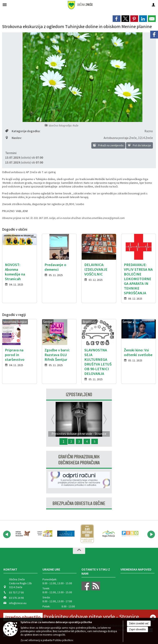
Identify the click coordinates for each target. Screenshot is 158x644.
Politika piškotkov (63, 640)
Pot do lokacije (139, 145)
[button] (7, 534)
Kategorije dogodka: (23, 131)
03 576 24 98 (16, 598)
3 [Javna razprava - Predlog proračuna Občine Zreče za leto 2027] (79, 441)
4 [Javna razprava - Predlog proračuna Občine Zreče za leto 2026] (87, 441)
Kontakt (10, 569)
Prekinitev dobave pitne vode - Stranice (91, 617)
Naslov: (14, 138)
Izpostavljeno (79, 395)
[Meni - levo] (5, 5)
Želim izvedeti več (139, 623)
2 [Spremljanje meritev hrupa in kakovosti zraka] (71, 441)
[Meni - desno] (153, 5)
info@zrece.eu (18, 603)
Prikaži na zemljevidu (108, 145)
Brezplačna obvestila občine (79, 504)
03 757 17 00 (16, 593)
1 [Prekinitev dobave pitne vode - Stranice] (63, 441)
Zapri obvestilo (137, 629)
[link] (117, 19)
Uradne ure (51, 569)
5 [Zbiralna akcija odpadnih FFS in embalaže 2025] (95, 441)
